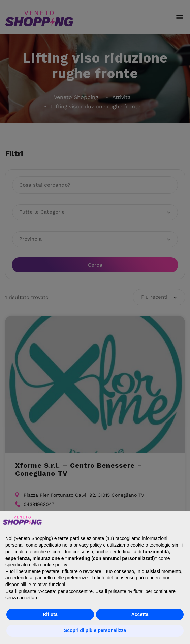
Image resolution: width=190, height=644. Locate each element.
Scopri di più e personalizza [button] (95, 630)
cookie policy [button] (54, 565)
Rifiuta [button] (50, 614)
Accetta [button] (140, 614)
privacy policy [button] (88, 545)
